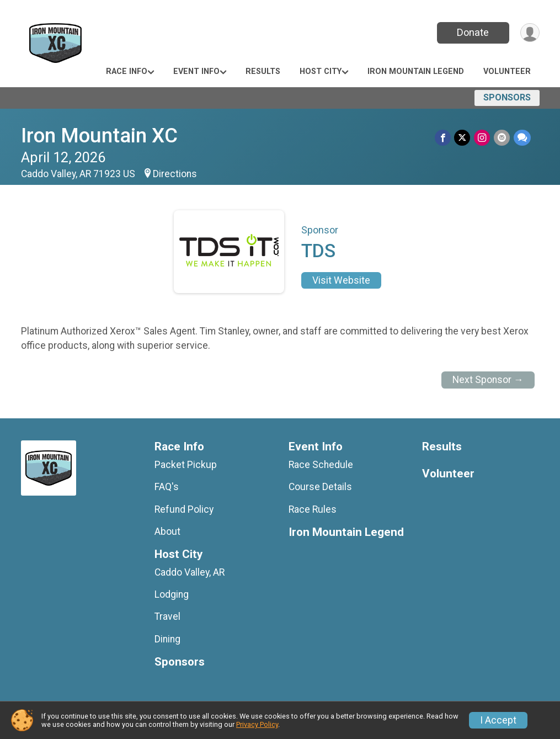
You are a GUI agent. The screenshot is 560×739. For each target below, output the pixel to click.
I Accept (498, 720)
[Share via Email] (502, 138)
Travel (167, 616)
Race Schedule (321, 465)
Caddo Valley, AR (190, 572)
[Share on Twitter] (464, 138)
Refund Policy (184, 509)
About (167, 531)
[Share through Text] (522, 138)
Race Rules (313, 509)
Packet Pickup (186, 465)
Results (263, 71)
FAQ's (167, 487)
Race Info (127, 71)
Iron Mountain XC (99, 135)
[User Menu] (529, 33)
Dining (167, 639)
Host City (321, 71)
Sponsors (507, 97)
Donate (472, 32)
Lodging (172, 594)
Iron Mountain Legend (416, 71)
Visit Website (341, 280)
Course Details (320, 487)
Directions (175, 174)
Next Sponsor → (488, 380)
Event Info (196, 71)
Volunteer (507, 71)
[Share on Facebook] (444, 138)
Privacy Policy (257, 724)
